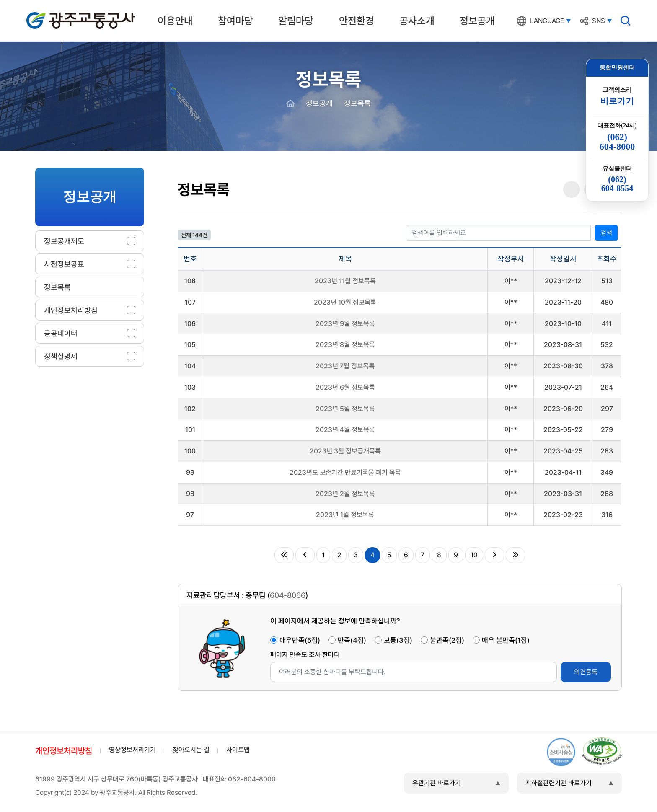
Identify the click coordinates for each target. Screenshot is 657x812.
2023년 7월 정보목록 (345, 366)
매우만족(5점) (300, 640)
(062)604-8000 (617, 142)
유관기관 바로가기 (437, 783)
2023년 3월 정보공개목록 (345, 451)
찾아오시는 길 (191, 750)
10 (474, 555)
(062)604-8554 (617, 184)
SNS (599, 21)
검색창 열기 (626, 21)
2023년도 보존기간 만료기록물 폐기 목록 (345, 472)
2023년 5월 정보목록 (345, 409)
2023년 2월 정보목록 (345, 494)
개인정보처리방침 (64, 751)
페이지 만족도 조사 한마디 (305, 655)
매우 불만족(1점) (506, 640)
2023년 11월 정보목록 (345, 281)
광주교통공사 (44, 14)
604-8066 (288, 595)
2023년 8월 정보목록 (345, 345)
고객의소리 (617, 96)
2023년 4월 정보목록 (345, 430)
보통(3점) (398, 640)
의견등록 (586, 672)
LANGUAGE (547, 21)
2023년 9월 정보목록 (345, 324)
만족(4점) (352, 640)
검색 (606, 233)
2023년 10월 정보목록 (345, 302)
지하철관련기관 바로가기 (559, 783)
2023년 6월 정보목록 (345, 387)
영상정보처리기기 (132, 750)
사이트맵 (238, 750)
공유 (572, 190)
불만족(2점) (447, 640)
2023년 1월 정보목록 (345, 515)
